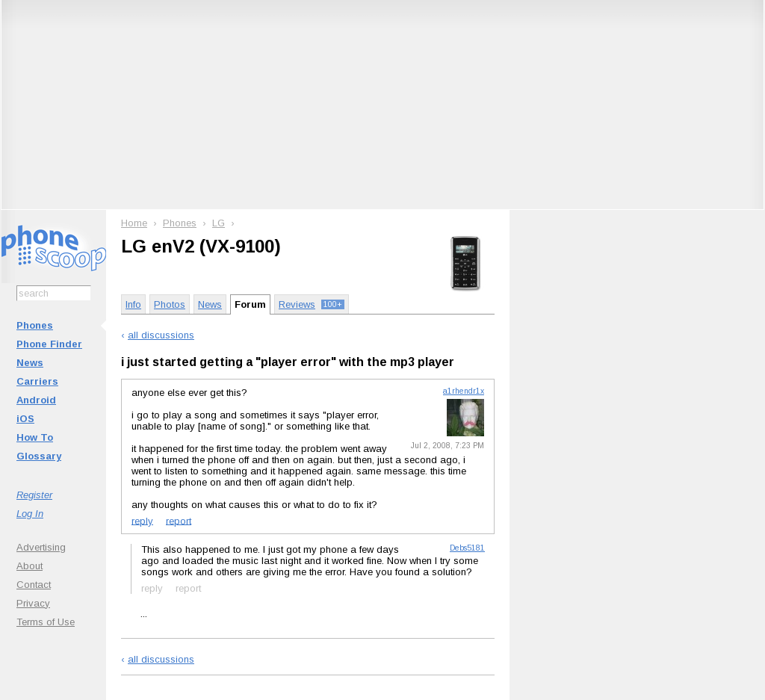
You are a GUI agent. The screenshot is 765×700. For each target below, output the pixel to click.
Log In (30, 514)
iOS (25, 419)
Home (134, 223)
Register (34, 495)
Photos (170, 304)
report (179, 520)
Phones (35, 325)
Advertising (41, 547)
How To (35, 437)
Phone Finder (49, 344)
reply (142, 520)
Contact (34, 585)
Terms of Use (46, 622)
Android (36, 400)
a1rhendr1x (464, 391)
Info (133, 304)
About (30, 566)
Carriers (37, 381)
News (30, 363)
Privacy (33, 603)
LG (219, 223)
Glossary (39, 456)
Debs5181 (467, 548)
